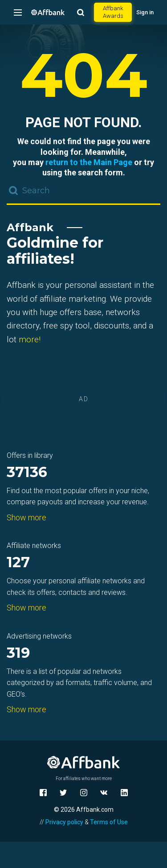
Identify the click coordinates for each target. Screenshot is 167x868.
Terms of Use (109, 822)
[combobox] (83, 191)
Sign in (145, 12)
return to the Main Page (89, 162)
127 (18, 563)
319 (18, 654)
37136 (27, 473)
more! (30, 339)
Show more (26, 517)
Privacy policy (64, 822)
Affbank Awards (113, 12)
